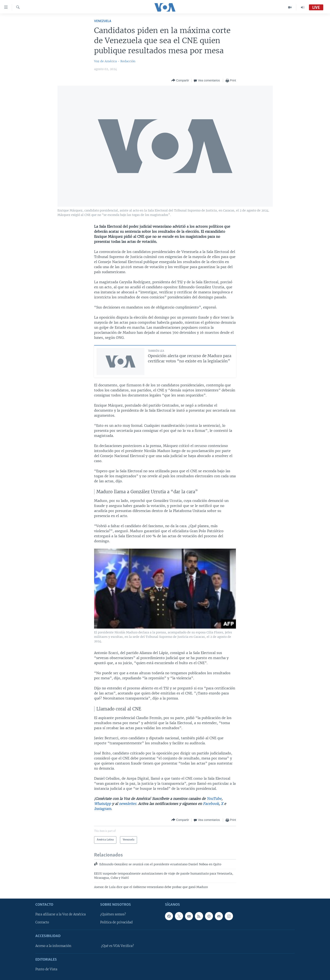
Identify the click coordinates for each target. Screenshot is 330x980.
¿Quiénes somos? (113, 914)
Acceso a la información (53, 946)
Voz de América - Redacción (115, 61)
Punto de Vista (46, 969)
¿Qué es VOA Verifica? (117, 946)
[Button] (180, 80)
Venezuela (103, 21)
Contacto (42, 922)
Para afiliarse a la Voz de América (61, 914)
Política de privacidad (116, 922)
